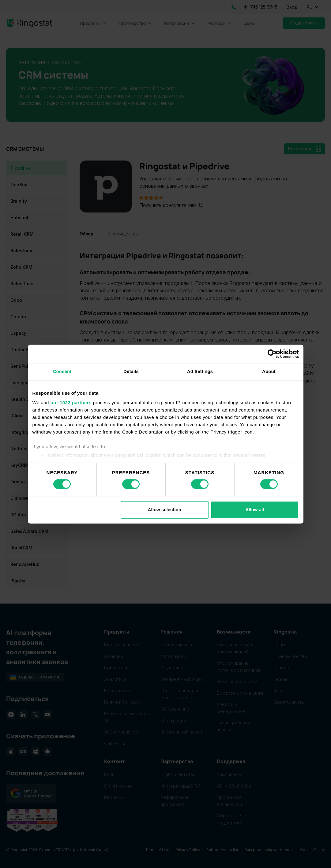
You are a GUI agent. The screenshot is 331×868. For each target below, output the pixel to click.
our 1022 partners (71, 403)
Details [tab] (131, 371)
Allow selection (165, 510)
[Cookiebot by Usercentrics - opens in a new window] (272, 354)
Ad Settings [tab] (200, 371)
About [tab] (269, 371)
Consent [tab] (62, 371)
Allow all (255, 510)
